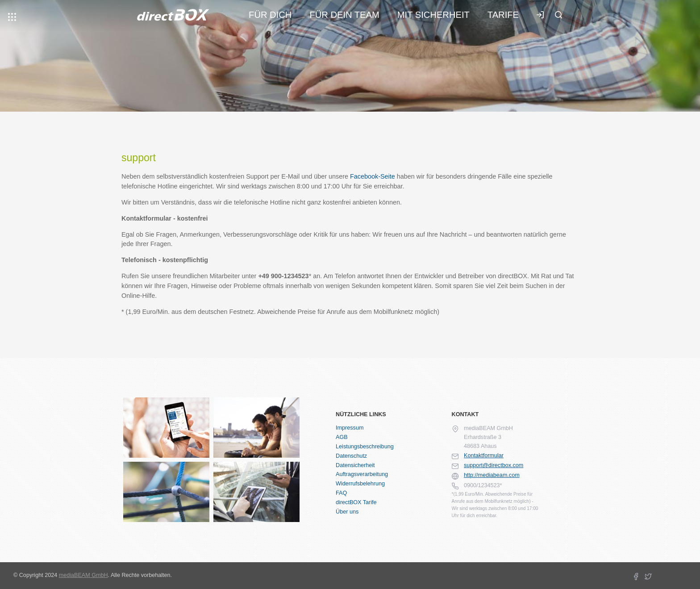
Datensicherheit (355, 465)
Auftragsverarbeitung (362, 474)
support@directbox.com (494, 465)
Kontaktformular (484, 455)
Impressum (350, 428)
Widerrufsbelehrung (360, 484)
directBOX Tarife (356, 502)
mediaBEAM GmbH (83, 575)
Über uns (347, 512)
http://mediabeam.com (492, 475)
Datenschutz (351, 456)
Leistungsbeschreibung (365, 447)
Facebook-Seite (373, 176)
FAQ (341, 493)
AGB (342, 437)
